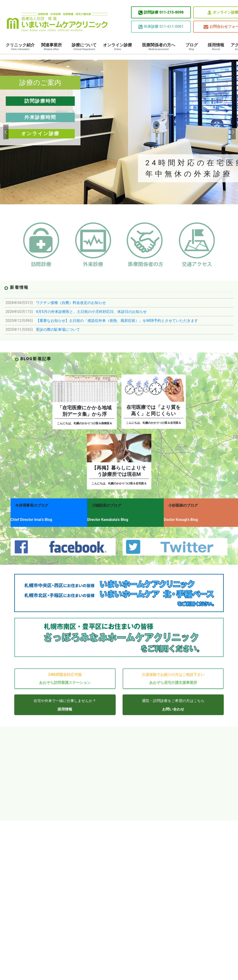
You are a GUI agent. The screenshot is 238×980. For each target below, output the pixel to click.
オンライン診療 (118, 47)
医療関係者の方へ (159, 47)
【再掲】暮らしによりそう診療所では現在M (119, 471)
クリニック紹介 (20, 47)
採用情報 (216, 47)
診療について (84, 47)
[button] (5, 132)
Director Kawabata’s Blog (112, 517)
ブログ (192, 47)
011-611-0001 (161, 27)
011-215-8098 (161, 12)
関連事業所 (52, 47)
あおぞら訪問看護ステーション (65, 677)
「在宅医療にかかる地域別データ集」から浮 (85, 411)
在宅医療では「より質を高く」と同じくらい (154, 410)
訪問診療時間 (40, 101)
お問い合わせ (173, 704)
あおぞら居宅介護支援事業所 (173, 677)
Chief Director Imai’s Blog (31, 517)
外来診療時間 (40, 117)
